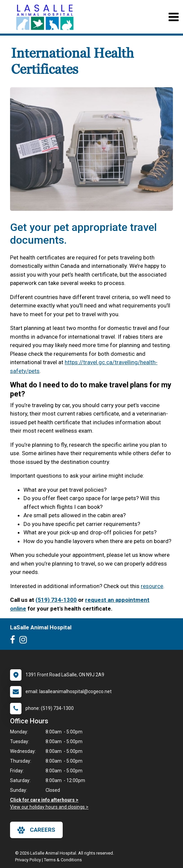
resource (152, 586)
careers (36, 830)
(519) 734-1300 (56, 600)
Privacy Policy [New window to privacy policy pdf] (28, 860)
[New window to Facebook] (14, 641)
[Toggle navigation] (173, 17)
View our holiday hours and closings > (49, 807)
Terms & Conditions (63, 860)
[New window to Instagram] (25, 641)
